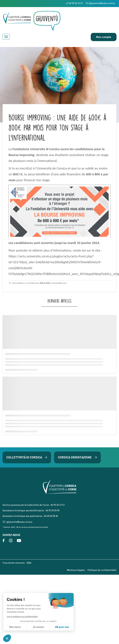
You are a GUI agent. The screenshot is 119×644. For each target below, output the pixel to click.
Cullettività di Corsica (27, 457)
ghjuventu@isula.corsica (100, 3)
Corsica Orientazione (77, 457)
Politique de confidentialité (102, 570)
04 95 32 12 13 (74, 3)
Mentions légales (76, 570)
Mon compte (104, 37)
